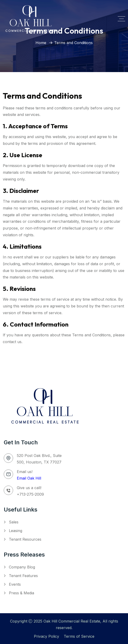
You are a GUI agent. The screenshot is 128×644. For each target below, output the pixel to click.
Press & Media (21, 593)
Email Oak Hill (29, 478)
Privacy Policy (46, 636)
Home (41, 43)
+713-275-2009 (30, 494)
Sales (14, 522)
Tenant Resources (25, 539)
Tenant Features (23, 576)
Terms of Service (79, 636)
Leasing (16, 531)
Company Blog (22, 567)
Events (15, 584)
